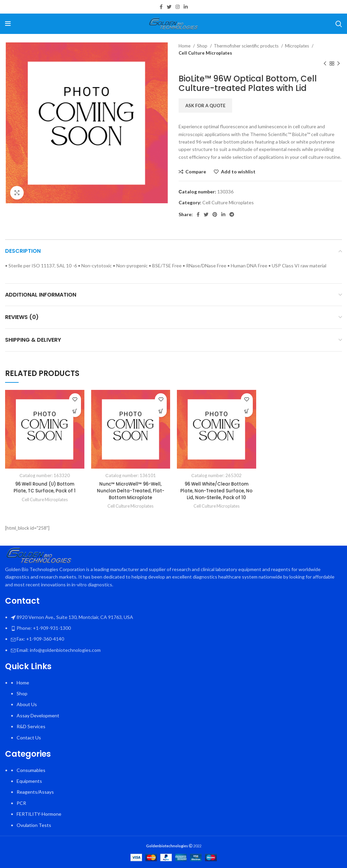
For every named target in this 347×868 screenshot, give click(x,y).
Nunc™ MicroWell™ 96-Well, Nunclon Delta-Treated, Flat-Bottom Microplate (130, 490)
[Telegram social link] (232, 214)
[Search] (339, 24)
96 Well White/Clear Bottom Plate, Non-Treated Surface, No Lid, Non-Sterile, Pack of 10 (217, 490)
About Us (27, 704)
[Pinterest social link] (215, 214)
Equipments (29, 781)
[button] (75, 411)
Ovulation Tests (34, 825)
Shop (203, 46)
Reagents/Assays (35, 792)
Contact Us (29, 738)
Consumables (31, 770)
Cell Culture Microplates (205, 53)
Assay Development (38, 715)
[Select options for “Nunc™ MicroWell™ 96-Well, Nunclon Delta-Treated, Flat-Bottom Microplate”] (161, 411)
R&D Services (31, 726)
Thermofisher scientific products (247, 46)
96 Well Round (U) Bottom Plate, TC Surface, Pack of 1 (45, 487)
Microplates (298, 46)
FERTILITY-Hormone (39, 814)
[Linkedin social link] (186, 7)
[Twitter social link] (169, 7)
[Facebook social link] (161, 7)
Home (185, 46)
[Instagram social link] (178, 7)
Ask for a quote (205, 106)
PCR (21, 803)
